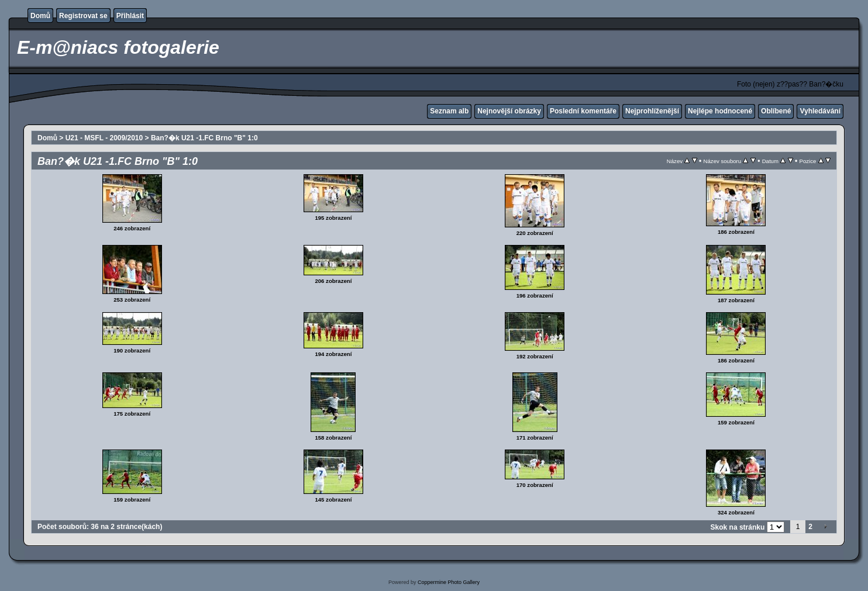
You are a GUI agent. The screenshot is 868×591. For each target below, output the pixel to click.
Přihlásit (130, 16)
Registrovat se (83, 16)
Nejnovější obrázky (509, 111)
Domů (40, 16)
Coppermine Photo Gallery (449, 582)
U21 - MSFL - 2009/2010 (104, 138)
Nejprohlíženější (652, 111)
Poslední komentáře (583, 111)
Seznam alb (449, 111)
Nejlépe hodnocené (720, 111)
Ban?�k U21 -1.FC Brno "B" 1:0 (204, 138)
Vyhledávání (820, 111)
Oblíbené (776, 111)
